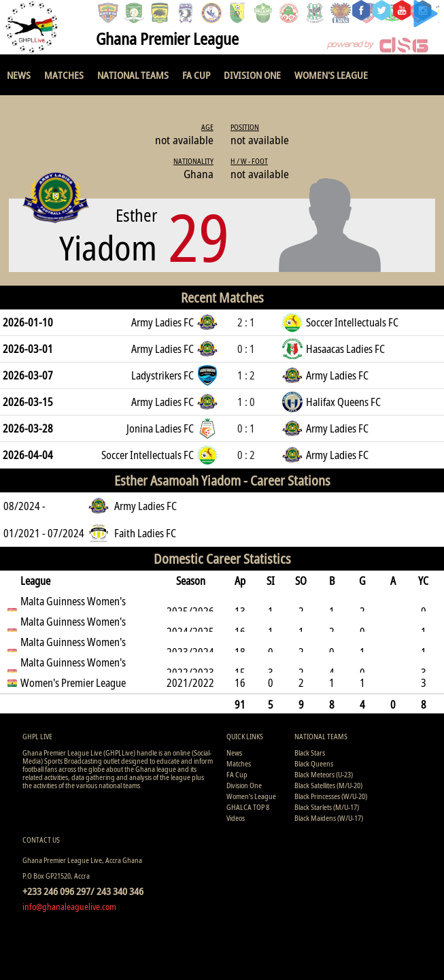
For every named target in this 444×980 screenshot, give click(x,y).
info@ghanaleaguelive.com (69, 907)
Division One (252, 75)
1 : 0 (246, 402)
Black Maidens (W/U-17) (329, 818)
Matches (64, 75)
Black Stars (310, 753)
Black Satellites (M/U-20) (328, 785)
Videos (236, 818)
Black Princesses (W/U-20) (331, 796)
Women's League (331, 75)
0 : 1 (246, 349)
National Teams (133, 75)
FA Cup (196, 75)
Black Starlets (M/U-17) (327, 807)
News (19, 75)
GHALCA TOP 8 (248, 807)
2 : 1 (246, 322)
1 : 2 (246, 375)
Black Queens (314, 763)
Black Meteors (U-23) (324, 774)
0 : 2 (246, 455)
